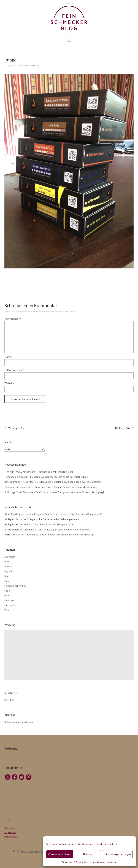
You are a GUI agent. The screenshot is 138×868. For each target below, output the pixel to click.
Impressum (112, 862)
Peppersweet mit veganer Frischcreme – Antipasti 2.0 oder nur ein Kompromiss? (59, 514)
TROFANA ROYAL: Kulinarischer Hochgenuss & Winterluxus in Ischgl (39, 472)
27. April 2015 (10, 66)
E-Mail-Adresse (14, 370)
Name (9, 357)
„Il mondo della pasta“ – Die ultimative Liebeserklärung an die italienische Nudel (46, 477)
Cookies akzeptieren (60, 854)
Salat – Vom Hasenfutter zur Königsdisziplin (50, 524)
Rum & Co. (10, 700)
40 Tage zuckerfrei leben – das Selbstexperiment (53, 519)
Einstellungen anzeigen (118, 854)
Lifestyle (9, 600)
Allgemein (10, 557)
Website (9, 383)
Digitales (9, 571)
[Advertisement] (70, 655)
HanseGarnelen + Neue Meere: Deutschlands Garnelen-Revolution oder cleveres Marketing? (53, 482)
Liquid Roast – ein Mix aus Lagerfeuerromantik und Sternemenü (57, 530)
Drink (7, 576)
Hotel (7, 595)
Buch (7, 561)
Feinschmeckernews (15, 586)
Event (7, 581)
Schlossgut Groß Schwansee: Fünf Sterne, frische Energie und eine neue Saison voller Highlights (56, 492)
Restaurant (10, 605)
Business (9, 566)
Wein (7, 610)
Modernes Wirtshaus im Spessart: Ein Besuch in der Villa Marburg (59, 535)
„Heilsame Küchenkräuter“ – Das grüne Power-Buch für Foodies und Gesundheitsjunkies (51, 487)
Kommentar (13, 319)
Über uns (9, 828)
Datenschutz (11, 836)
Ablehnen (88, 854)
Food (7, 591)
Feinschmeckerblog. (32, 851)
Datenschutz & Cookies (72, 862)
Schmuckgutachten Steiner (19, 722)
